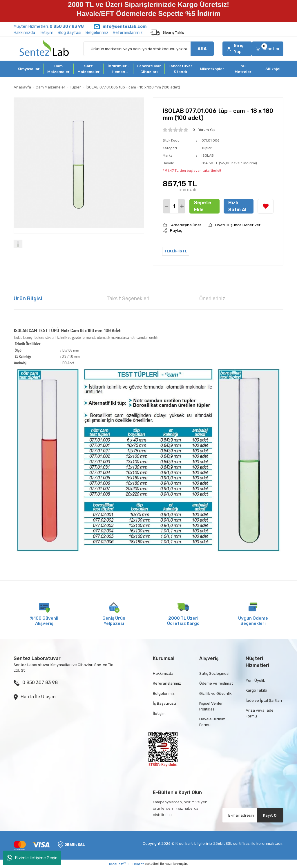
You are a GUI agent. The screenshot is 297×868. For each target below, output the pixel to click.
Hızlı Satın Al (237, 206)
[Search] (148, 49)
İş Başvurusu (164, 703)
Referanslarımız (128, 33)
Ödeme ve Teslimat (216, 683)
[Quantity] (174, 206)
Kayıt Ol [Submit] (270, 815)
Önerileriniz (212, 299)
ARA (202, 49)
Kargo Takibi (256, 690)
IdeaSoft (117, 864)
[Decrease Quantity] (166, 206)
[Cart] (268, 49)
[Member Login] (237, 49)
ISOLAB (208, 155)
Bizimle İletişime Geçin (32, 858)
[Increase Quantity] (182, 206)
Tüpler (207, 148)
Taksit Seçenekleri (128, 299)
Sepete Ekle (203, 206)
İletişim (46, 33)
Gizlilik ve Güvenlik (215, 694)
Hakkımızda (24, 33)
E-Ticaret (136, 864)
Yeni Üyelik (255, 680)
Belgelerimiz (97, 33)
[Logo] (44, 49)
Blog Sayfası (69, 33)
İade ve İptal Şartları (264, 700)
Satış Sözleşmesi (214, 673)
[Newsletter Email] (253, 815)
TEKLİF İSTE (176, 251)
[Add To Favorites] (266, 206)
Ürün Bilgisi (28, 299)
